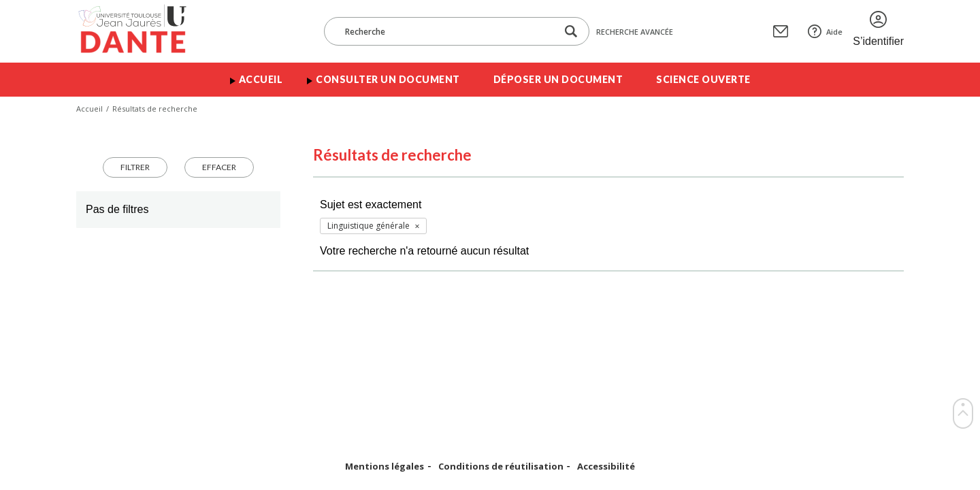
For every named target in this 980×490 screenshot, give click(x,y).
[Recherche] (447, 31)
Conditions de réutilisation (501, 467)
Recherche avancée (635, 32)
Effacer (219, 167)
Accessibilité (606, 467)
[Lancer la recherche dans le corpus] (571, 32)
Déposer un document (558, 79)
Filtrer (135, 167)
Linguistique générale (369, 226)
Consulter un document (388, 79)
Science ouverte (703, 79)
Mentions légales (385, 467)
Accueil (261, 79)
